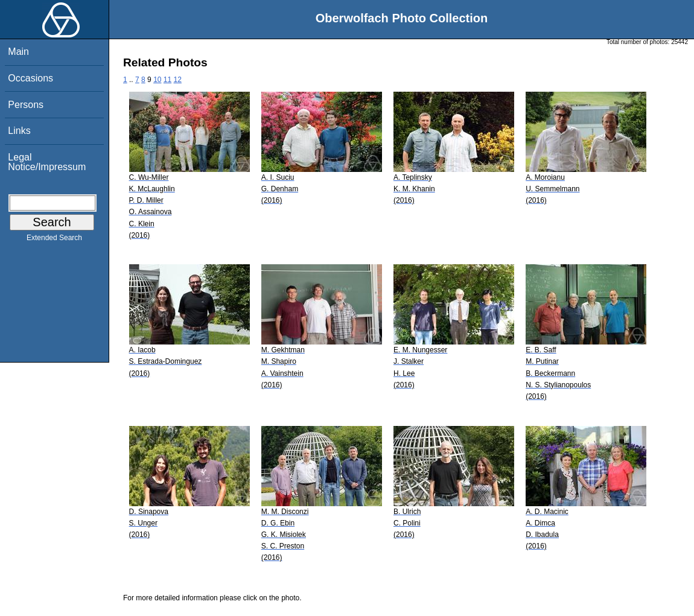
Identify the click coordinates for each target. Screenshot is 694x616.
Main (18, 52)
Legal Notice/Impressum (47, 162)
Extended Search (54, 240)
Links (19, 131)
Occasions (30, 78)
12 (178, 80)
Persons (26, 105)
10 (157, 80)
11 (167, 80)
